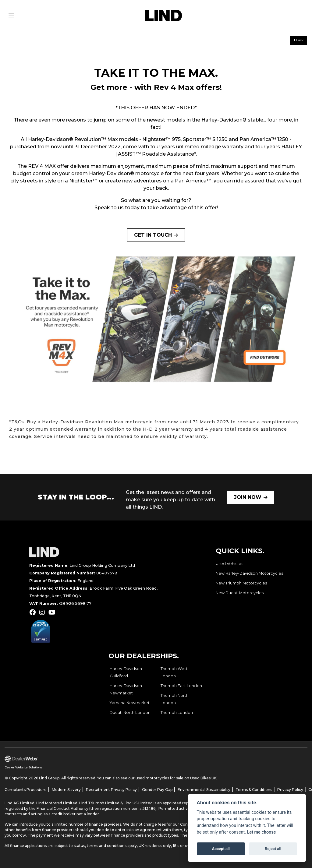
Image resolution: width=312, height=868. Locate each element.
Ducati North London (130, 713)
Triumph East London (181, 686)
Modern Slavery (66, 790)
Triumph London (177, 713)
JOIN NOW (248, 497)
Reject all (273, 849)
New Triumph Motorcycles (241, 583)
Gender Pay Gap (157, 790)
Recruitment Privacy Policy (111, 790)
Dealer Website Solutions (24, 767)
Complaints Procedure (26, 790)
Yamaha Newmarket (130, 703)
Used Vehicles (229, 564)
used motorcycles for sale (160, 778)
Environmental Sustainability (204, 790)
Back (299, 40)
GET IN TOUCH (153, 235)
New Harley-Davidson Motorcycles (249, 573)
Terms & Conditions (254, 790)
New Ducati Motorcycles (240, 593)
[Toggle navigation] (11, 16)
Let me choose (262, 832)
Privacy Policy (290, 790)
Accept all (221, 849)
